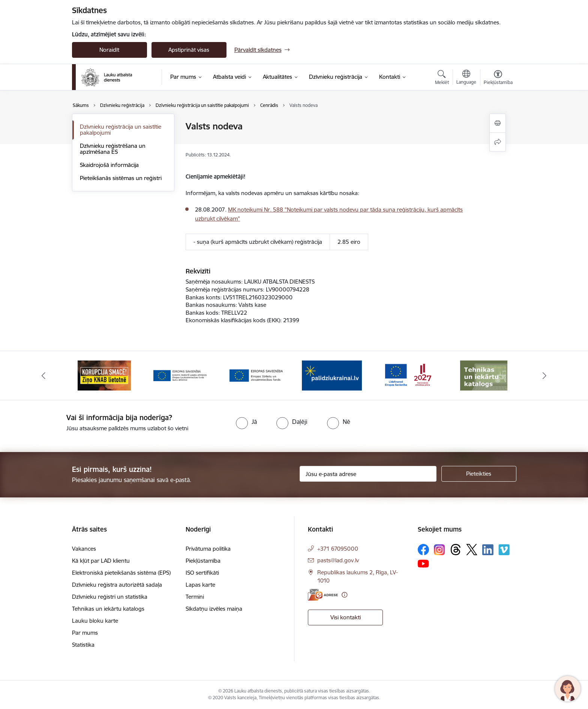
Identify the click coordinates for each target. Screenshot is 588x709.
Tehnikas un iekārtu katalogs (108, 609)
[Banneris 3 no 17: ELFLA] (180, 375)
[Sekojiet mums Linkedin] (488, 550)
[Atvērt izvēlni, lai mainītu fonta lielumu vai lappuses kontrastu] (498, 78)
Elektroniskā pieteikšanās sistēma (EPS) (121, 573)
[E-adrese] (323, 595)
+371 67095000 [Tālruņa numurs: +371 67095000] (338, 549)
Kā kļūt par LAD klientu (101, 561)
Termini (195, 597)
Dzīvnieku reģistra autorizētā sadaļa (117, 585)
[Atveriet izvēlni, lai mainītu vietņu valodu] (466, 78)
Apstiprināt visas (189, 50)
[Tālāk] (545, 376)
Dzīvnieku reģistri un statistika (110, 597)
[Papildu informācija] (344, 595)
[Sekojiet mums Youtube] (423, 563)
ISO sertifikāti (202, 573)
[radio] (246, 422)
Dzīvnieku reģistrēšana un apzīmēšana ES (113, 149)
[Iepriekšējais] (43, 376)
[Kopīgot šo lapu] (498, 142)
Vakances (84, 549)
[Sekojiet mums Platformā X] (472, 550)
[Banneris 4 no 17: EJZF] (256, 375)
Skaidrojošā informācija (109, 165)
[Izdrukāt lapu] (498, 123)
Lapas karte (200, 585)
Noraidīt (109, 50)
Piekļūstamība (203, 561)
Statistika (83, 645)
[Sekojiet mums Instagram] (439, 550)
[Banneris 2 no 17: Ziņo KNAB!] (104, 375)
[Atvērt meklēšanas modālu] (442, 78)
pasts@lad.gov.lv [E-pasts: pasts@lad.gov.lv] (338, 560)
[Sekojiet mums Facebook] (423, 550)
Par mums (85, 633)
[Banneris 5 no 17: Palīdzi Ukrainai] (332, 375)
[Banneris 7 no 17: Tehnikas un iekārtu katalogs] (484, 375)
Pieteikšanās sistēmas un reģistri (121, 178)
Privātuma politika (208, 549)
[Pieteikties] (479, 474)
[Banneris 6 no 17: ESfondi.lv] (408, 375)
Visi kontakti (346, 617)
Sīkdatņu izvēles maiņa (214, 609)
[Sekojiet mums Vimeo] (504, 550)
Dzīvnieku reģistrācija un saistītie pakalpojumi (121, 130)
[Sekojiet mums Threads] (456, 550)
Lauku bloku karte (95, 621)
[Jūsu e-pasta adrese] (368, 474)
